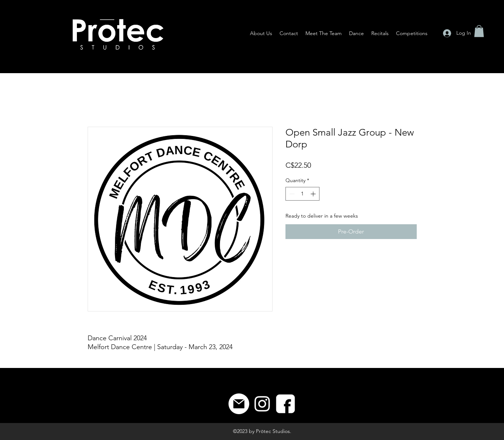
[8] (285, 404)
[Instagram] (262, 404)
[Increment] (314, 194)
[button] (479, 31)
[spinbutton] (302, 194)
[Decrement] (291, 194)
